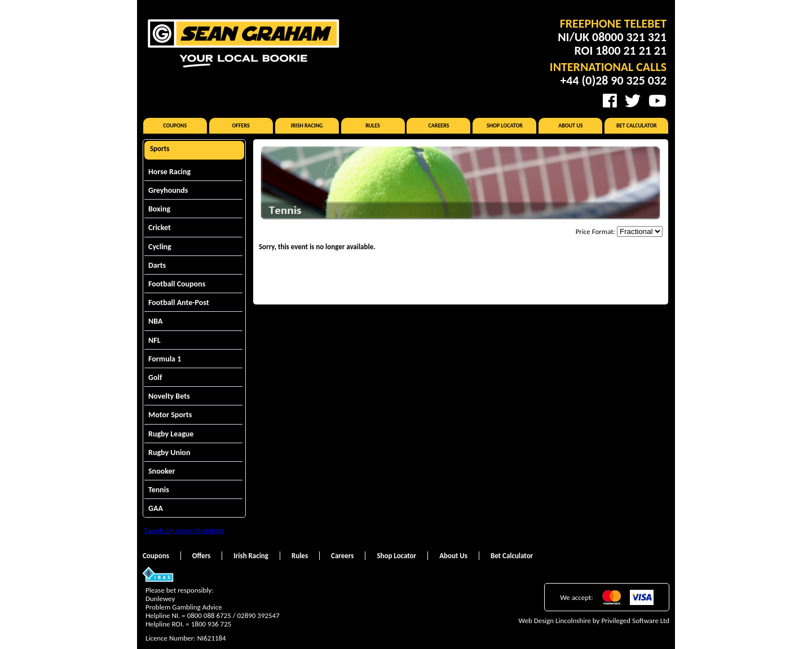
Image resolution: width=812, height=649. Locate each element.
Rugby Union (169, 452)
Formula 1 (165, 359)
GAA (156, 508)
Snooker (162, 471)
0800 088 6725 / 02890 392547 (233, 615)
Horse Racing (169, 172)
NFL (155, 340)
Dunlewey (160, 599)
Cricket (160, 228)
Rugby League (171, 434)
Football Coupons (177, 284)
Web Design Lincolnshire (555, 621)
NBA (155, 321)
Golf (155, 378)
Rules (373, 125)
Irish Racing (307, 125)
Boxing (159, 209)
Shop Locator (505, 125)
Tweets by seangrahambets (184, 530)
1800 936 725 (211, 624)
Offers (241, 125)
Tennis (159, 490)
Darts (157, 265)
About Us (570, 125)
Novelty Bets (169, 396)
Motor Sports (170, 415)
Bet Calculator (637, 125)
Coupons (175, 125)
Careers (438, 125)
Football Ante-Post (179, 303)
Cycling (160, 247)
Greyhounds (168, 190)
